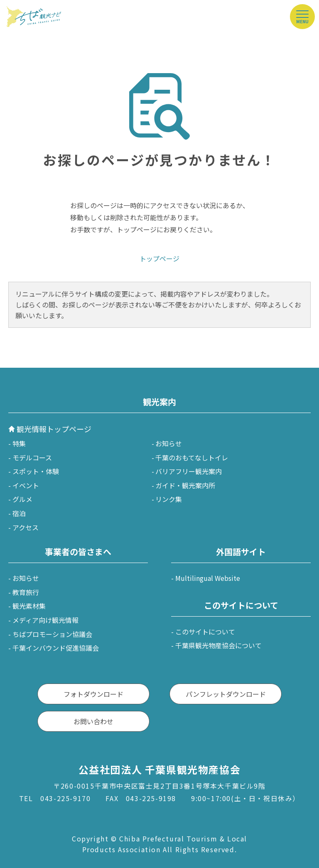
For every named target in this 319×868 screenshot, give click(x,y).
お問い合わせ (93, 721)
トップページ (159, 258)
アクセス (26, 527)
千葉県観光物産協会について (218, 645)
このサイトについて (205, 632)
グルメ (22, 499)
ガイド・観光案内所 (185, 485)
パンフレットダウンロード (226, 694)
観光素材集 (29, 606)
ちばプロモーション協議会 (52, 634)
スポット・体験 (36, 471)
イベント (26, 485)
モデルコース (32, 457)
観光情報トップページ (54, 429)
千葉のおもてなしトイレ (192, 457)
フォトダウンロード (93, 694)
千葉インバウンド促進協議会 (56, 648)
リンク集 (169, 499)
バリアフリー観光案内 (189, 471)
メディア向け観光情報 (45, 620)
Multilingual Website (208, 578)
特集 (19, 443)
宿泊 (19, 513)
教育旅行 (26, 592)
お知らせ (169, 443)
